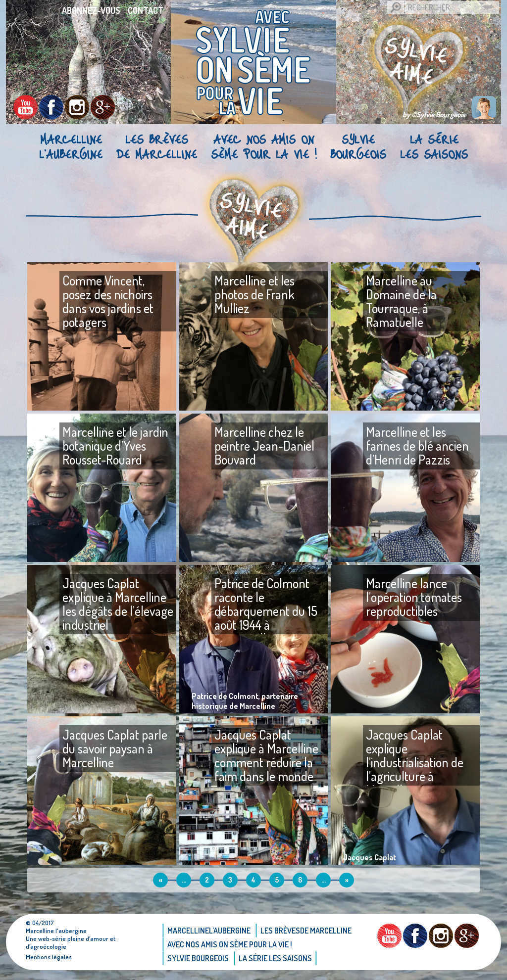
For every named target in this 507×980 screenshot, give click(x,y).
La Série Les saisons (434, 146)
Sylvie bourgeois (358, 146)
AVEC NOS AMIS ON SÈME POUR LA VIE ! (264, 146)
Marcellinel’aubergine (71, 146)
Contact (146, 10)
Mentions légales (49, 957)
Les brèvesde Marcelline (157, 146)
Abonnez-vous (91, 10)
